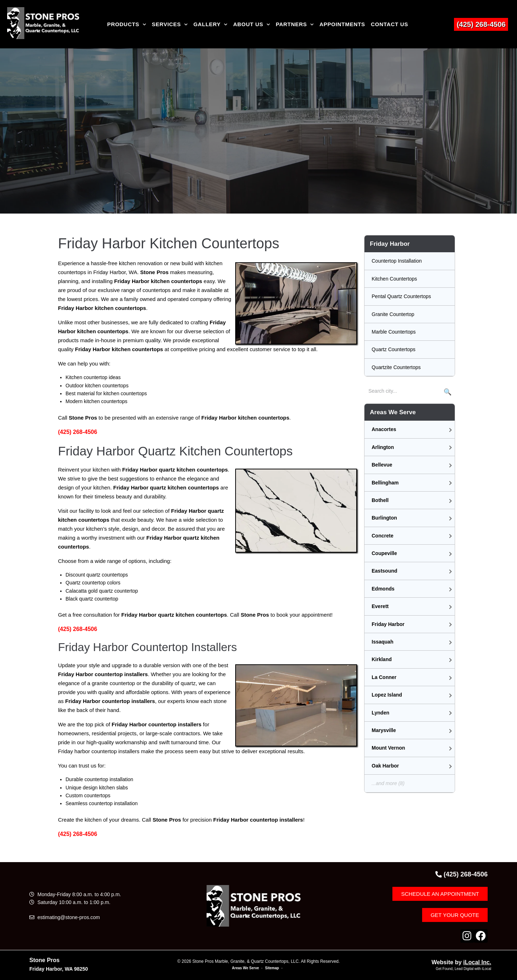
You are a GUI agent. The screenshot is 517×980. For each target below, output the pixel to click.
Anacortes (384, 429)
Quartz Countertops (393, 349)
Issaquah (383, 642)
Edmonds (383, 589)
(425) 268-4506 (481, 24)
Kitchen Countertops (394, 279)
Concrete (383, 536)
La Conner (384, 677)
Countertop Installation (397, 261)
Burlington (384, 518)
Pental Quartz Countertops (401, 296)
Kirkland (382, 659)
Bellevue (382, 465)
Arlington (383, 447)
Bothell (380, 500)
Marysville (384, 730)
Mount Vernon (388, 748)
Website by (461, 962)
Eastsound (385, 571)
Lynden (380, 713)
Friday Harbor (388, 624)
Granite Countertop (393, 314)
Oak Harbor (385, 766)
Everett (380, 606)
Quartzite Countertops (396, 367)
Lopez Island (387, 695)
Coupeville (384, 553)
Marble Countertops (394, 332)
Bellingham (385, 483)
